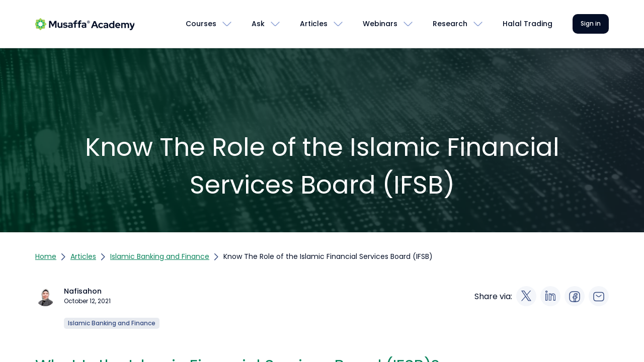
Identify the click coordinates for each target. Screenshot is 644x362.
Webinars (380, 24)
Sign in (591, 23)
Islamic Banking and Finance (160, 256)
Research (450, 24)
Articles (314, 24)
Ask (258, 24)
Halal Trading (528, 24)
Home (46, 256)
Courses (201, 24)
